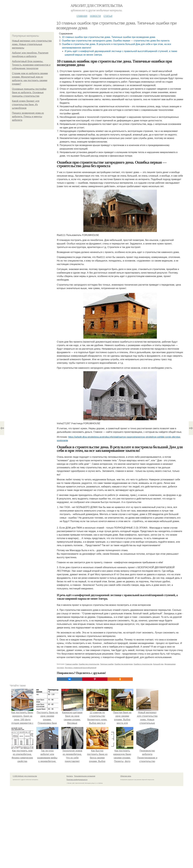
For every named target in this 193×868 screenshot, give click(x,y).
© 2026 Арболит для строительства (25, 776)
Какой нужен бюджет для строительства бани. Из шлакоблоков (26, 105)
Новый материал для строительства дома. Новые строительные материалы (32, 44)
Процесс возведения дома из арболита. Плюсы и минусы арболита (28, 117)
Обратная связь (126, 776)
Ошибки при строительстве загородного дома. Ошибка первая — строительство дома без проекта (116, 41)
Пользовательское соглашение (85, 776)
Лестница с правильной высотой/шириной (80, 668)
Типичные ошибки (107, 664)
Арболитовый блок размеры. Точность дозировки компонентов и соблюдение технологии (31, 65)
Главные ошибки (72, 664)
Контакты (70, 776)
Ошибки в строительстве (143, 664)
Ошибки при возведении (124, 664)
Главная (82, 16)
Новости (95, 16)
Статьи (108, 16)
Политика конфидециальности (77, 780)
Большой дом (158, 664)
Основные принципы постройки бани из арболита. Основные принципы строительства (29, 92)
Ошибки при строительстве (89, 664)
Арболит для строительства (97, 6)
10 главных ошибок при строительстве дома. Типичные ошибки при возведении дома (109, 37)
